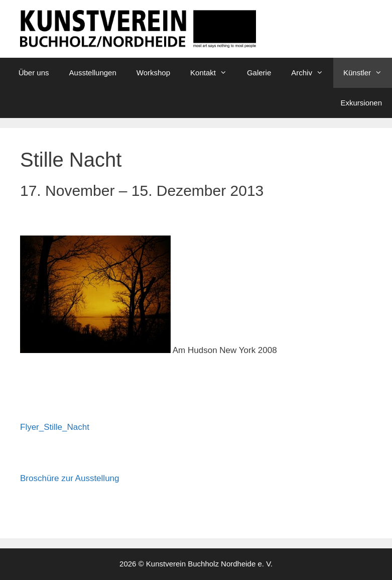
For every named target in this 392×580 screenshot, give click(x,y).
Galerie (259, 73)
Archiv (312, 73)
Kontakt (214, 73)
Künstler (368, 73)
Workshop (153, 73)
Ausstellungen (93, 73)
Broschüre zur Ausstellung (70, 478)
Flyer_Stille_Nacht (55, 427)
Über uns (34, 73)
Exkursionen (361, 103)
